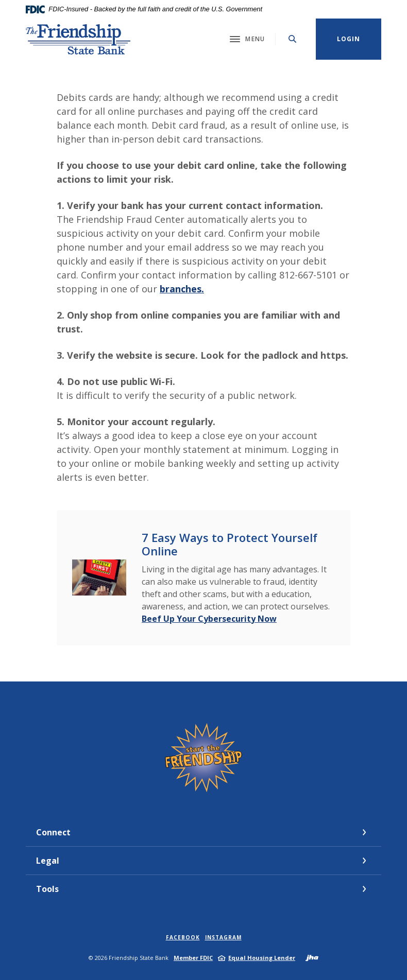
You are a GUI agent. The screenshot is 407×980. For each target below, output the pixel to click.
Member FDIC (193, 958)
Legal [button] (48, 861)
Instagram (223, 937)
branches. (182, 289)
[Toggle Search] (293, 39)
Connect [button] (53, 832)
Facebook (183, 937)
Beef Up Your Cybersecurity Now (209, 619)
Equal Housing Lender (262, 958)
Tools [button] (47, 889)
